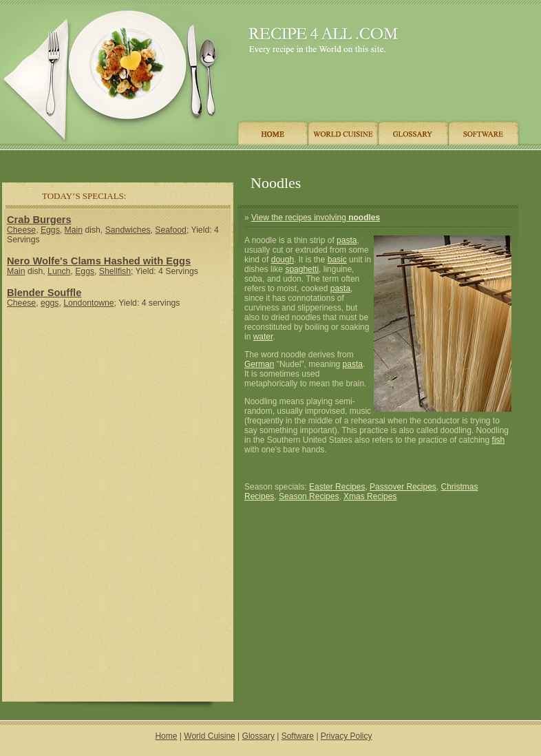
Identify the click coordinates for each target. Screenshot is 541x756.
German (259, 364)
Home (166, 736)
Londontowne (88, 303)
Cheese (21, 230)
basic (337, 260)
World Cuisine (209, 736)
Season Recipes (309, 496)
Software (298, 736)
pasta (347, 240)
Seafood (171, 230)
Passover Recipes (403, 487)
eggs (50, 303)
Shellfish (115, 271)
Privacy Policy (347, 736)
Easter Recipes (337, 487)
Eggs (50, 230)
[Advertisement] (261, 160)
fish (499, 440)
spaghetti (302, 269)
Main (74, 230)
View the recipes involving (316, 218)
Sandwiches (128, 230)
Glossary (258, 736)
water (263, 337)
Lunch (59, 271)
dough (283, 260)
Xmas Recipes (370, 496)
